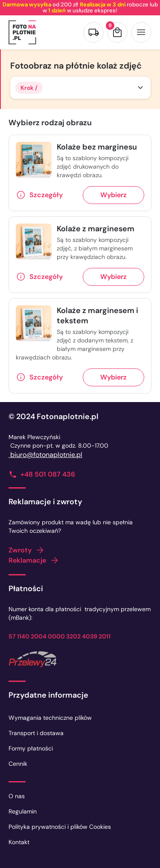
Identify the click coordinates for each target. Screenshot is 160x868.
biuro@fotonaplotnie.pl (45, 455)
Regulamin (23, 811)
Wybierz (113, 195)
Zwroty (20, 550)
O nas (17, 796)
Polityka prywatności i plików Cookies (60, 827)
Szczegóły (46, 195)
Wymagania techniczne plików (50, 718)
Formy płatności (31, 748)
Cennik (18, 764)
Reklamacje (27, 560)
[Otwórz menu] (141, 32)
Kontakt (19, 842)
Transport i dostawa (36, 733)
